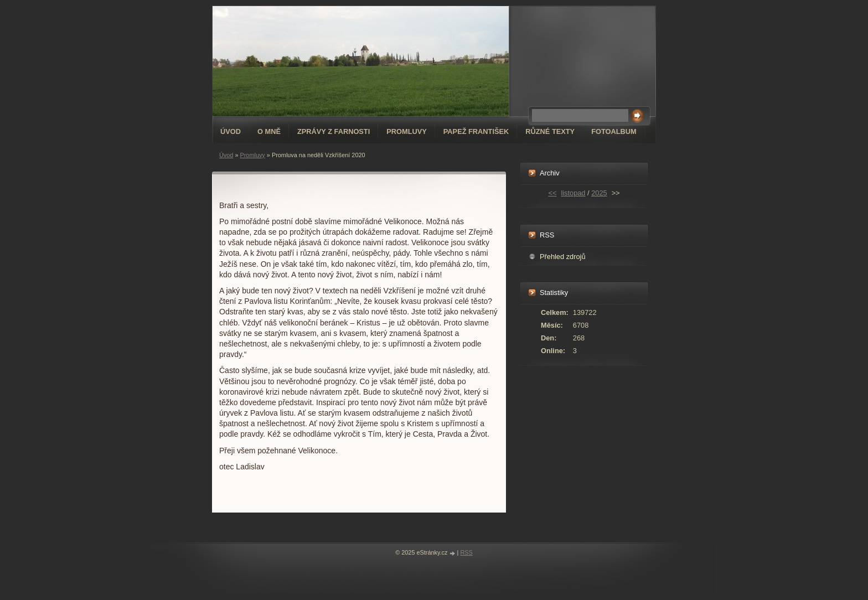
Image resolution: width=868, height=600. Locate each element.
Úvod (231, 131)
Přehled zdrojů (563, 257)
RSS (466, 552)
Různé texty (550, 131)
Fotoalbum (614, 131)
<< (552, 193)
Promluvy (407, 131)
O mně (269, 131)
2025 (599, 193)
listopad (573, 193)
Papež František (476, 131)
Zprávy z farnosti (334, 131)
